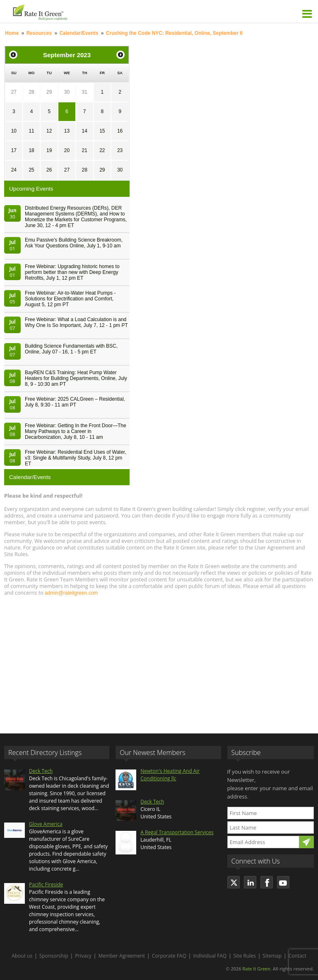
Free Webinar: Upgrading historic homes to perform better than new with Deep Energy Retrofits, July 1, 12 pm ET (72, 272)
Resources (39, 33)
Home (12, 33)
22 (102, 150)
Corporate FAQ (169, 956)
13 (67, 131)
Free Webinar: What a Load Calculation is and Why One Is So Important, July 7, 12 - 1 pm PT (76, 322)
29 (49, 92)
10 (14, 131)
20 (67, 150)
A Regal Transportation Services (177, 832)
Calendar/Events (79, 33)
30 (67, 92)
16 (120, 131)
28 (31, 92)
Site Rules (245, 956)
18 (31, 150)
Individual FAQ (210, 956)
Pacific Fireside (46, 884)
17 (14, 150)
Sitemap (272, 956)
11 (31, 131)
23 (120, 150)
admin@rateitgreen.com (71, 593)
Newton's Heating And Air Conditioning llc (170, 775)
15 (102, 131)
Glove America (46, 824)
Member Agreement (122, 956)
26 (49, 170)
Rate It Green (256, 969)
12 (49, 131)
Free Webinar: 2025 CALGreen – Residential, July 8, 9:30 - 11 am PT (75, 402)
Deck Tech (41, 771)
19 (49, 150)
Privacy (83, 956)
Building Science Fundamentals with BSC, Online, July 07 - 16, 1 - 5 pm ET (71, 349)
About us (22, 956)
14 (84, 131)
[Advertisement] (159, 661)
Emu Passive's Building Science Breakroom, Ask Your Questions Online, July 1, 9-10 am (74, 243)
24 (14, 170)
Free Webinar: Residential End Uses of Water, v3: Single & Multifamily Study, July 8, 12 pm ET (76, 458)
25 (31, 170)
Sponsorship (54, 956)
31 (84, 92)
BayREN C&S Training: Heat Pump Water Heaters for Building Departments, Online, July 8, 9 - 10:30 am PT (76, 378)
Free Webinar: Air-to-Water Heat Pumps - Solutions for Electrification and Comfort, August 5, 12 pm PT (70, 299)
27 (14, 92)
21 (84, 150)
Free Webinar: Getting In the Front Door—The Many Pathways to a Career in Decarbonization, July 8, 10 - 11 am (76, 431)
